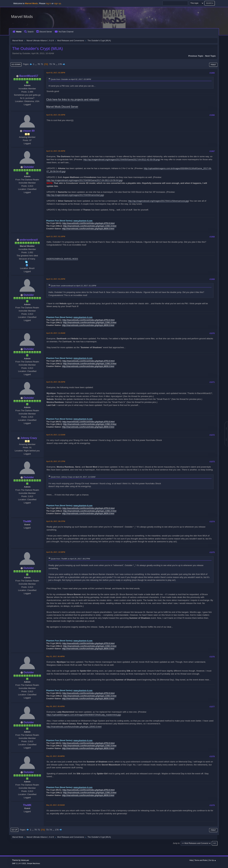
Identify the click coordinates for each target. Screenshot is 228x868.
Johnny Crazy (29, 438)
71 (42, 64)
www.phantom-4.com (83, 221)
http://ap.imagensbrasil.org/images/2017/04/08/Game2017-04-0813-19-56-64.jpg (84, 180)
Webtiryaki (25, 860)
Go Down (16, 64)
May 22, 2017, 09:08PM (55, 756)
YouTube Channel (64, 32)
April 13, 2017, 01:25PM (56, 279)
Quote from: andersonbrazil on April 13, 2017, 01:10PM (73, 286)
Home (17, 32)
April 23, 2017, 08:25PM (56, 382)
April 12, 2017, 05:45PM (56, 151)
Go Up (14, 830)
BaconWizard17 (29, 76)
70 (39, 64)
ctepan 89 (29, 131)
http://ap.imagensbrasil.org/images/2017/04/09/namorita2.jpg (75, 195)
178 (60, 64)
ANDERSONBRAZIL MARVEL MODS (62, 259)
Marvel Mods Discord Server (62, 107)
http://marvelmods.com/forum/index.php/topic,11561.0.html (90, 226)
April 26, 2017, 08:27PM (56, 521)
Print (213, 65)
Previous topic (196, 56)
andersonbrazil (29, 240)
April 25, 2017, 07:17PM (56, 461)
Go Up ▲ (212, 860)
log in (48, 3)
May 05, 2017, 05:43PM (55, 706)
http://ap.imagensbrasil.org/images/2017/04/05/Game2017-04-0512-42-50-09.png (121, 159)
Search (29, 32)
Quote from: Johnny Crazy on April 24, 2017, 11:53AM (73, 477)
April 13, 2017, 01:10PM (56, 236)
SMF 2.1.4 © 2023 (19, 863)
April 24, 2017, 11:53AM (56, 435)
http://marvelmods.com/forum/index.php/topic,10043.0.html (74, 727)
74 (54, 64)
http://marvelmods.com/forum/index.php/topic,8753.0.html (89, 223)
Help (191, 860)
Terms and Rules (201, 860)
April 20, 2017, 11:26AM (56, 333)
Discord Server (44, 32)
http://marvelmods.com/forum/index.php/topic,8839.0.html (88, 229)
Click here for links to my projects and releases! (73, 100)
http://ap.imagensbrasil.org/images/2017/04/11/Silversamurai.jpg (158, 201)
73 (50, 64)
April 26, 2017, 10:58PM (56, 552)
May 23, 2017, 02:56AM (55, 805)
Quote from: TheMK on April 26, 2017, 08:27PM (70, 559)
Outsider (29, 167)
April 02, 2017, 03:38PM (56, 73)
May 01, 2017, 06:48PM (55, 656)
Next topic (211, 56)
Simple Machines (33, 863)
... (36, 64)
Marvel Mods (22, 17)
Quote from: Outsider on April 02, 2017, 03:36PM (71, 79)
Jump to (176, 843)
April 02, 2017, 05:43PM (56, 115)
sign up (58, 3)
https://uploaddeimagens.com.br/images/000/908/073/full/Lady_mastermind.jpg (83, 715)
